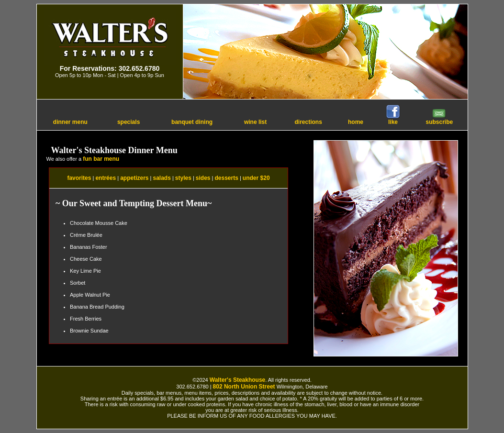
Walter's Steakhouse (237, 380)
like (393, 119)
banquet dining (192, 122)
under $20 (256, 178)
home (356, 122)
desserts (227, 178)
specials (129, 122)
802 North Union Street (244, 387)
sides (203, 178)
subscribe (440, 119)
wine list (255, 122)
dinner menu (70, 122)
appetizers (134, 178)
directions (308, 122)
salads (162, 178)
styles (183, 178)
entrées (106, 178)
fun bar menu (101, 159)
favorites (79, 178)
